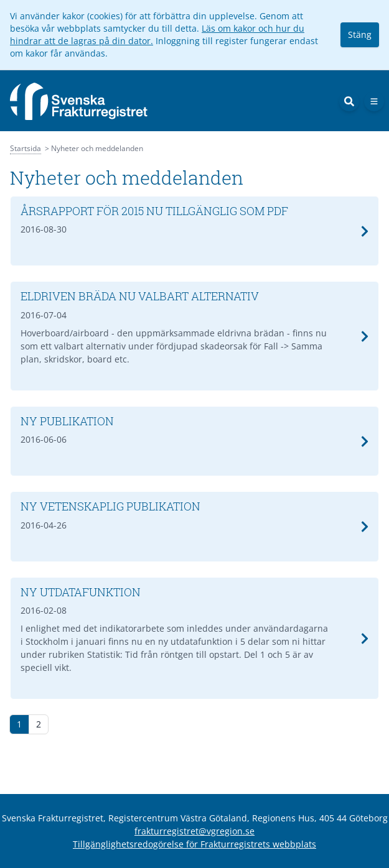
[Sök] (349, 101)
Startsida (26, 148)
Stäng (360, 35)
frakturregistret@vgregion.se (194, 831)
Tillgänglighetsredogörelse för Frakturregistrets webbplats (194, 844)
